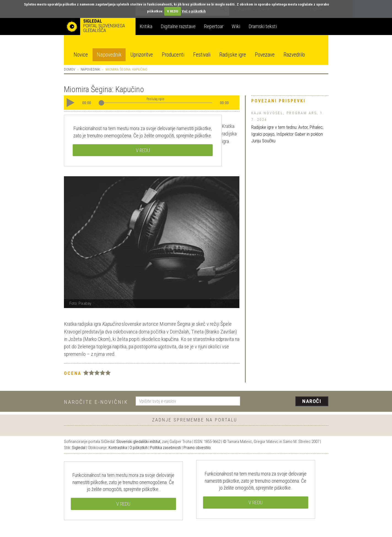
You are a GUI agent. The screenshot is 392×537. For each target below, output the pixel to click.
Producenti (173, 55)
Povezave (265, 55)
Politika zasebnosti (166, 448)
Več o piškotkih (194, 11)
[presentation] (288, 402)
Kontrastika (118, 448)
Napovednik (109, 55)
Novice (81, 55)
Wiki (236, 26)
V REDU (173, 11)
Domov (70, 69)
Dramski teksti (263, 26)
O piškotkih (139, 448)
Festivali (202, 55)
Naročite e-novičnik (96, 402)
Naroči (312, 401)
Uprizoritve (142, 55)
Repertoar (214, 26)
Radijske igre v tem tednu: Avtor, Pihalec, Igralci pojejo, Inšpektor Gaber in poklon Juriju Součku (287, 134)
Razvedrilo (294, 55)
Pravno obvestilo (197, 448)
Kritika (146, 26)
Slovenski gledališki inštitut (138, 442)
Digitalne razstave (178, 26)
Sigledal (79, 448)
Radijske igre (233, 55)
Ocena (73, 373)
